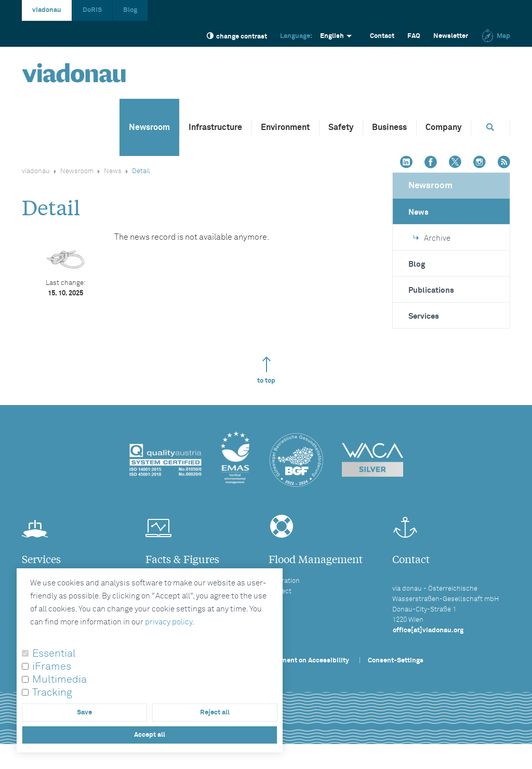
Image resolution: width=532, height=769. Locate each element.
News (113, 171)
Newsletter (451, 36)
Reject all (215, 713)
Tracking (52, 693)
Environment (285, 127)
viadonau (47, 10)
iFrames (52, 667)
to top (266, 370)
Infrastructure (215, 127)
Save (84, 713)
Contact (382, 36)
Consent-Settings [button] (396, 661)
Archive (432, 238)
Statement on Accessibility (307, 661)
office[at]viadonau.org (428, 630)
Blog (130, 10)
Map (496, 36)
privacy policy (169, 622)
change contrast (237, 36)
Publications (431, 290)
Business (389, 127)
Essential (54, 654)
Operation (284, 581)
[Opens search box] (490, 127)
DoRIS (92, 10)
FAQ (414, 36)
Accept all (150, 735)
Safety (341, 127)
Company (443, 127)
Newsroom (149, 127)
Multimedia (59, 680)
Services (424, 316)
